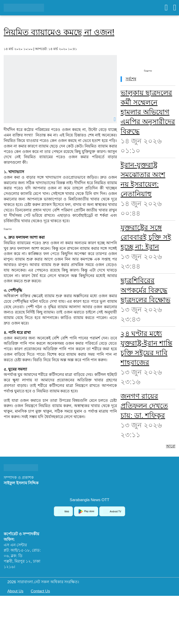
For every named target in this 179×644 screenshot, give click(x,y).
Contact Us (40, 591)
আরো (171, 446)
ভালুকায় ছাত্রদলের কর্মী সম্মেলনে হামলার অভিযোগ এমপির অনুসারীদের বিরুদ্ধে (148, 112)
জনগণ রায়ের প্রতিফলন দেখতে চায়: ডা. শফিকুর (144, 406)
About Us (15, 591)
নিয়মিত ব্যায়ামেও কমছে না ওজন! (59, 32)
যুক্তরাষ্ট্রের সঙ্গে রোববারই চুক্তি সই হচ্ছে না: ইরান (146, 237)
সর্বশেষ (131, 79)
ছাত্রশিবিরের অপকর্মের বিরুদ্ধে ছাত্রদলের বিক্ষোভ (145, 290)
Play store (86, 511)
